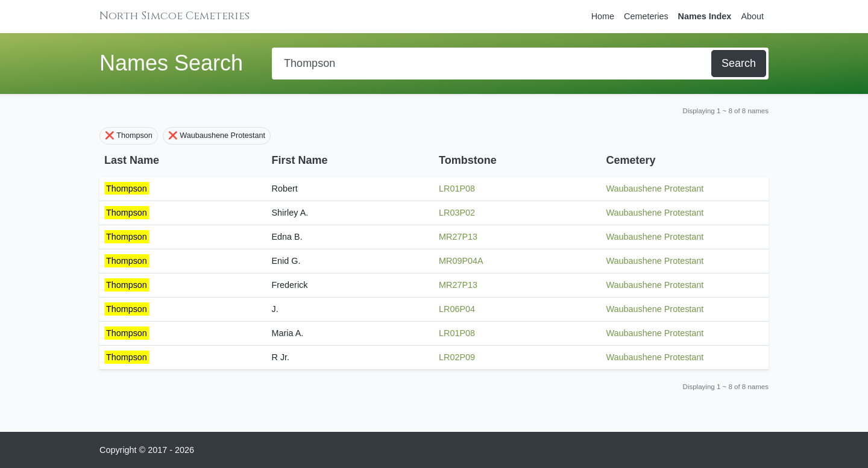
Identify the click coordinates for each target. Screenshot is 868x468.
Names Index (705, 16)
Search (739, 63)
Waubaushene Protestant (655, 189)
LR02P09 (457, 357)
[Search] (493, 64)
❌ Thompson (129, 136)
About (752, 16)
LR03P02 (457, 213)
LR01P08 (457, 189)
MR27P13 (458, 237)
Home (603, 16)
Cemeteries (646, 16)
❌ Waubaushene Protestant (217, 136)
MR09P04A (461, 261)
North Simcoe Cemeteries (175, 16)
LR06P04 (457, 309)
